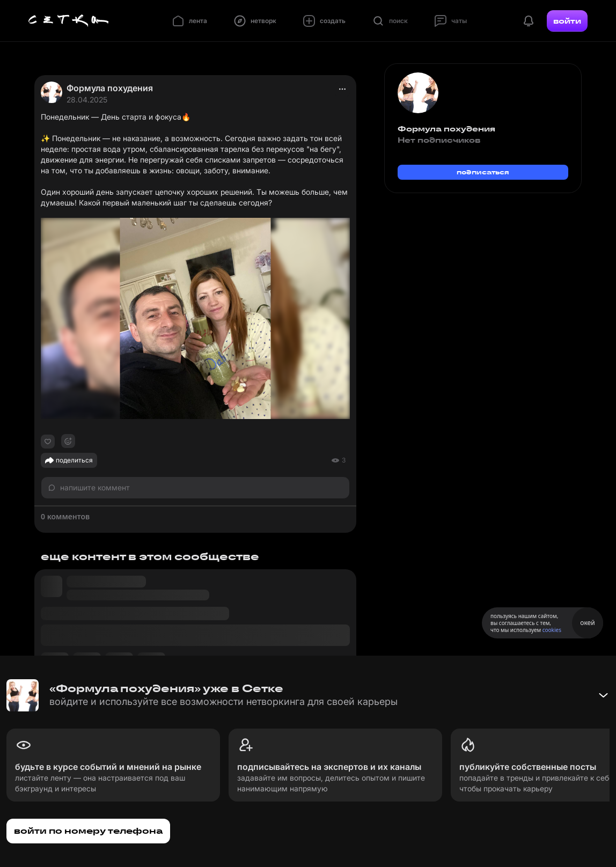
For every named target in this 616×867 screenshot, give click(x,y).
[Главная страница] (69, 21)
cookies (552, 630)
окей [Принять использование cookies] (587, 623)
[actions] (342, 89)
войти (567, 21)
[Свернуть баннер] (603, 695)
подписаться (483, 172)
